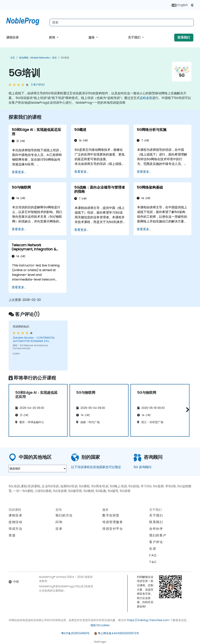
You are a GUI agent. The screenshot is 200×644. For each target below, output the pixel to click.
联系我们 (184, 37)
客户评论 (156, 542)
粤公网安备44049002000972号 (118, 633)
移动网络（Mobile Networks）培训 (38, 58)
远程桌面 (146, 98)
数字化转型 (111, 515)
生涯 (153, 549)
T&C (153, 562)
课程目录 (12, 37)
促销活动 (15, 522)
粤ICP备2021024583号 (75, 633)
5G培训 (65, 58)
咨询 (52, 37)
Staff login (100, 642)
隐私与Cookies (100, 625)
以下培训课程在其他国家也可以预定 (96, 467)
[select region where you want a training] (37, 469)
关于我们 (135, 37)
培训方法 (15, 529)
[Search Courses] (122, 22)
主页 (12, 58)
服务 (92, 37)
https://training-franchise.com (148, 620)
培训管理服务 (113, 522)
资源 (12, 535)
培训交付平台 (113, 529)
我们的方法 (64, 515)
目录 (59, 529)
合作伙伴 (156, 529)
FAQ (153, 555)
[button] (187, 410)
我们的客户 (158, 535)
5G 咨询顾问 (142, 467)
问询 (59, 522)
